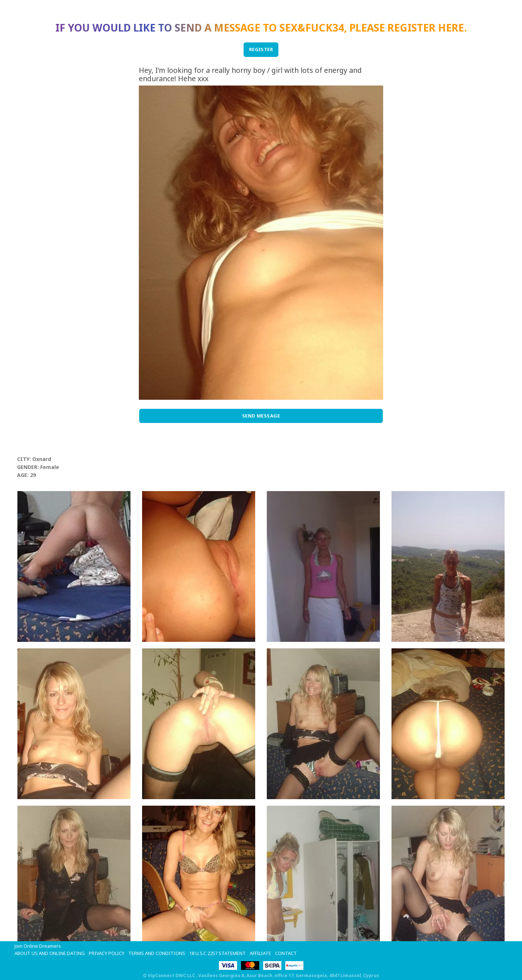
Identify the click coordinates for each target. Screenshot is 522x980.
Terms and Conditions (157, 953)
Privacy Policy (107, 953)
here (451, 28)
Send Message (261, 416)
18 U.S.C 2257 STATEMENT (217, 953)
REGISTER (261, 49)
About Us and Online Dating (50, 953)
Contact (286, 953)
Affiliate (260, 953)
